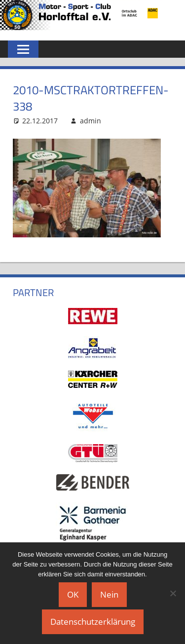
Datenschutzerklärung (93, 622)
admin (91, 121)
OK (73, 594)
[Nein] (173, 593)
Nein (109, 594)
